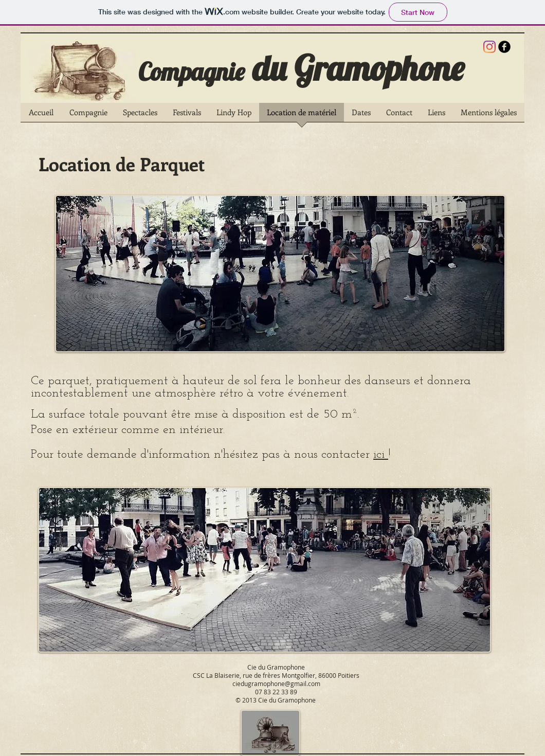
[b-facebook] (504, 47)
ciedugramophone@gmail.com (276, 683)
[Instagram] (489, 47)
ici (381, 455)
